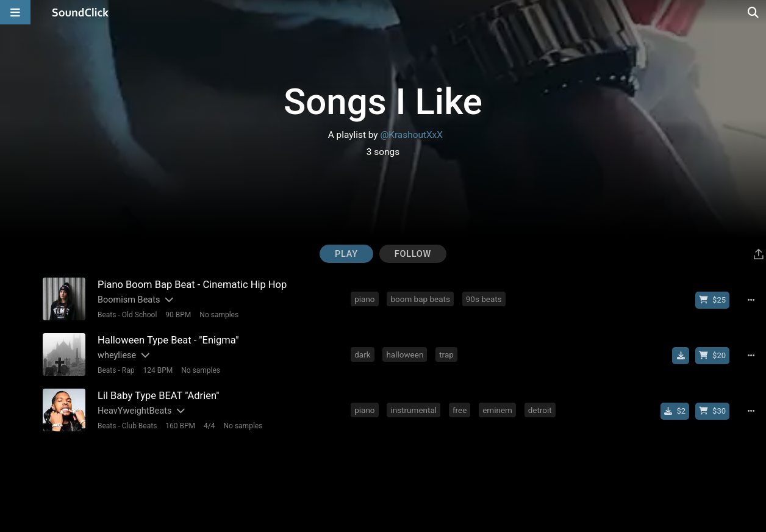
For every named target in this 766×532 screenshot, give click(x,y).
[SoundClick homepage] (81, 12)
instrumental (413, 410)
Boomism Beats (129, 300)
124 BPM (158, 370)
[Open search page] (754, 12)
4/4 (209, 426)
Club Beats (140, 426)
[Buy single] (675, 411)
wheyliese (117, 355)
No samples (219, 315)
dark (362, 354)
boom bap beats (420, 299)
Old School (140, 315)
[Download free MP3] (681, 356)
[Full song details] (751, 300)
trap (446, 354)
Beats (107, 315)
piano (364, 299)
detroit (540, 410)
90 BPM (178, 315)
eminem (497, 410)
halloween (405, 354)
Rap (128, 370)
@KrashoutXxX (411, 135)
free (460, 410)
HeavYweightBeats (134, 411)
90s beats (484, 299)
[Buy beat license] (712, 300)
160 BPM (180, 426)
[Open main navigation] (15, 12)
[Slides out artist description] (168, 300)
